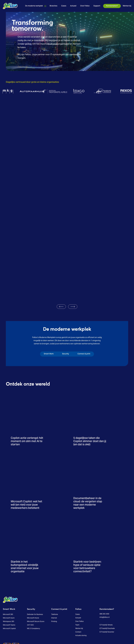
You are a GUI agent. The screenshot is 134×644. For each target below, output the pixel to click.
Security (31, 579)
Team (77, 595)
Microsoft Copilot (9, 598)
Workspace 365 (9, 591)
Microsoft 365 (8, 584)
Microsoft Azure (9, 588)
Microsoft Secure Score (36, 591)
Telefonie (55, 584)
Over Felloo (85, 6)
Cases (64, 6)
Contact (78, 602)
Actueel (73, 6)
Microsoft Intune (33, 588)
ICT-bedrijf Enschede (107, 598)
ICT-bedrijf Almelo (106, 595)
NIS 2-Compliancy (33, 598)
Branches (53, 6)
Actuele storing (81, 605)
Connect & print (59, 579)
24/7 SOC (30, 595)
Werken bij (127, 6)
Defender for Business (35, 584)
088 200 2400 (104, 584)
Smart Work (9, 579)
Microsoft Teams (9, 595)
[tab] (46, 324)
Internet (54, 588)
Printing (54, 591)
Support (97, 6)
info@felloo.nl (105, 587)
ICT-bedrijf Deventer (107, 602)
